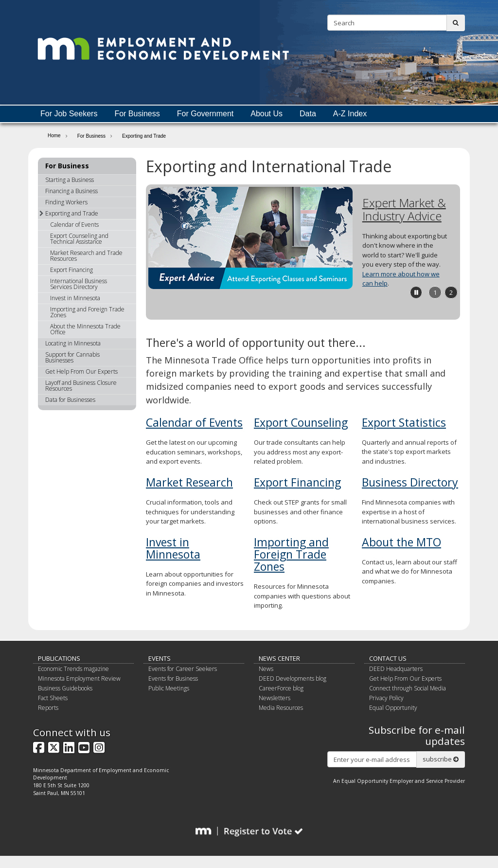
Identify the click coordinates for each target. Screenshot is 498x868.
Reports (48, 708)
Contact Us (388, 658)
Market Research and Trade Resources (86, 256)
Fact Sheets (53, 698)
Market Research (189, 482)
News (266, 669)
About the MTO (401, 542)
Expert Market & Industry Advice (404, 209)
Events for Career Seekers (183, 669)
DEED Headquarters (396, 669)
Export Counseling (301, 422)
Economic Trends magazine (73, 669)
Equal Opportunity (393, 708)
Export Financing (297, 482)
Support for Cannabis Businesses (72, 357)
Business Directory (410, 482)
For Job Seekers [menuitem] (69, 114)
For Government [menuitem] (205, 114)
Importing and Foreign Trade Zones (291, 554)
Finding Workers (66, 202)
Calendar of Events (194, 422)
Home (54, 135)
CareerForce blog (281, 688)
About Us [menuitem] (267, 114)
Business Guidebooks (65, 688)
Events (160, 658)
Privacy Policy (386, 698)
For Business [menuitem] (137, 114)
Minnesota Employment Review (79, 678)
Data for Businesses (70, 400)
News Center (279, 658)
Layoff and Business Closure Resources (81, 386)
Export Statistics (404, 422)
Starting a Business (70, 180)
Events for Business (173, 678)
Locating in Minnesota (73, 343)
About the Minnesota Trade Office (85, 329)
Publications (59, 658)
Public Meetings (169, 688)
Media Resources (281, 708)
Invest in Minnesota (173, 548)
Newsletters (275, 698)
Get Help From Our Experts (81, 371)
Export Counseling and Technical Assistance (79, 239)
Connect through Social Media (408, 688)
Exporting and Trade (69, 213)
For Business (91, 136)
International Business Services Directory (79, 284)
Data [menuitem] (308, 114)
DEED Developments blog (293, 678)
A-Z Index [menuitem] (350, 114)
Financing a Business (71, 191)
